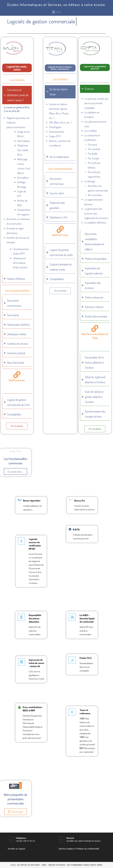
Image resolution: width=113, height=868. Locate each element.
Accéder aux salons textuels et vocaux (84, 841)
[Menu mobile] (56, 12)
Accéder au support (16, 849)
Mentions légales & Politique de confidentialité (79, 849)
